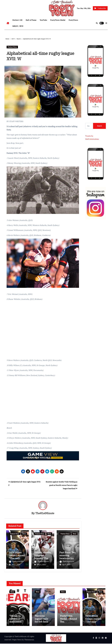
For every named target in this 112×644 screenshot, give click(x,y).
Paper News (17, 640)
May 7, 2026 (16, 564)
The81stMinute (45, 513)
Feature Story (12, 47)
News (24, 534)
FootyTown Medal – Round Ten (68, 619)
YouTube (43, 20)
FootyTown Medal (58, 20)
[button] (106, 23)
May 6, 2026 (41, 564)
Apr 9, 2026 (66, 564)
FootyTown (73, 20)
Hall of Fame (31, 20)
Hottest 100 (17, 20)
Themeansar (29, 640)
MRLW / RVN (18, 26)
